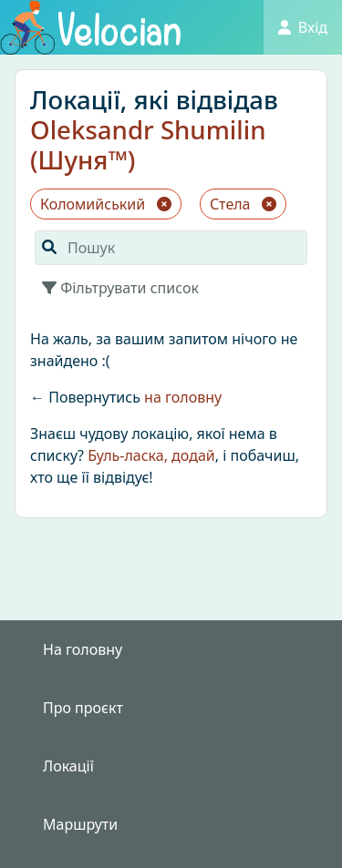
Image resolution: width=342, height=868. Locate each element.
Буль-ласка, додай (151, 455)
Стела (243, 204)
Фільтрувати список (120, 288)
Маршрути (80, 824)
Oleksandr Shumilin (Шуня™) (148, 144)
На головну (83, 649)
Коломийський (106, 204)
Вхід (303, 27)
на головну (183, 397)
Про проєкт (83, 708)
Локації (68, 766)
